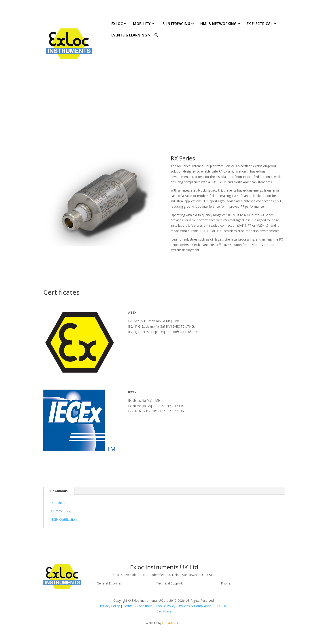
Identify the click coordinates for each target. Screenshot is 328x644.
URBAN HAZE (172, 623)
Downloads (59, 491)
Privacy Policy (110, 606)
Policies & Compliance (195, 606)
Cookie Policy (166, 606)
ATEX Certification (63, 511)
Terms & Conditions (138, 606)
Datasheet (58, 503)
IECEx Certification (63, 519)
